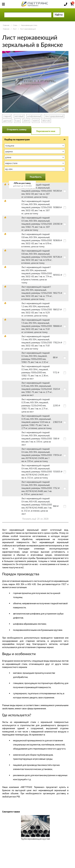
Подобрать (36, 177)
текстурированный (54, 116)
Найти (59, 15)
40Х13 (36, 121)
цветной (7, 121)
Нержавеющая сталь (29, 25)
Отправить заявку (17, 129)
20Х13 (26, 121)
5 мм (17, 121)
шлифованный (34, 116)
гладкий (7, 116)
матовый (19, 116)
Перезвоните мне (46, 131)
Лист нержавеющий (28, 29)
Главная (6, 25)
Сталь (15, 25)
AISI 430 (46, 121)
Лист (15, 29)
